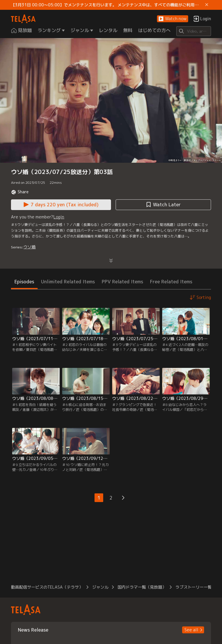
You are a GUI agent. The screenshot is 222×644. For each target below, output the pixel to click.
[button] (173, 19)
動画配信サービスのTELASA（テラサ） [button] (47, 587)
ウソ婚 (29, 247)
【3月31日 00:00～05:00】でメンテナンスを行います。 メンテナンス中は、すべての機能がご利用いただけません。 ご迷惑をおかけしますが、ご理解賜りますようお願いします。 (107, 5)
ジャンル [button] (100, 587)
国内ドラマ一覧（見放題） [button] (142, 587)
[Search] (194, 31)
